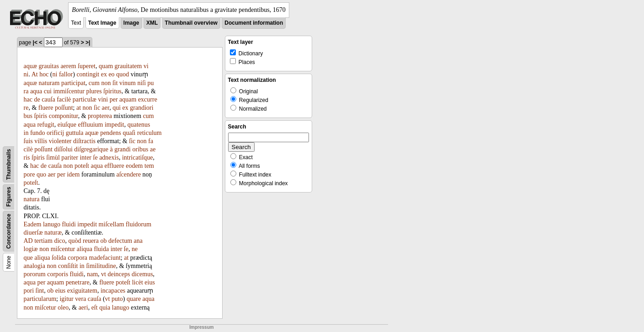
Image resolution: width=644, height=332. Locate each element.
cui (48, 91)
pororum (35, 274)
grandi (122, 149)
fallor (66, 74)
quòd (75, 241)
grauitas (49, 66)
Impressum (201, 327)
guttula (75, 133)
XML (152, 23)
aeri (83, 308)
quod (122, 74)
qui (117, 108)
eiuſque (67, 125)
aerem (68, 66)
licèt (138, 282)
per (114, 99)
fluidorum (138, 224)
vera (80, 299)
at (79, 108)
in (26, 133)
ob (103, 241)
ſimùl (53, 158)
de (37, 99)
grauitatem (128, 66)
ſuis (28, 141)
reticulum (149, 133)
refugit (45, 125)
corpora (77, 258)
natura (32, 199)
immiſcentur (69, 91)
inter (85, 158)
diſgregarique (91, 149)
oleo (63, 308)
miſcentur (63, 249)
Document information (254, 23)
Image (131, 23)
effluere (114, 166)
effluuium (90, 125)
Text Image (102, 23)
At (35, 74)
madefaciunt (105, 258)
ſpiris (40, 116)
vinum (128, 83)
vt (104, 274)
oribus (140, 149)
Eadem (33, 224)
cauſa (48, 99)
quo (41, 174)
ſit (115, 83)
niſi (141, 83)
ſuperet (87, 66)
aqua (36, 91)
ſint (40, 291)
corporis (58, 274)
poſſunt (64, 108)
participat (73, 83)
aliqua (85, 249)
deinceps (119, 274)
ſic (97, 108)
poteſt (82, 166)
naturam (49, 83)
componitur (64, 116)
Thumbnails (9, 164)
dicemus (142, 274)
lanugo (52, 224)
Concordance (9, 231)
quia (105, 308)
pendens (111, 133)
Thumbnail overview (191, 23)
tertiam (43, 241)
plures (94, 91)
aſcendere (128, 174)
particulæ (85, 99)
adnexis (109, 158)
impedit (114, 125)
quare (134, 299)
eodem (134, 166)
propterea (100, 116)
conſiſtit (68, 266)
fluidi (69, 224)
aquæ (31, 66)
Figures (9, 197)
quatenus (139, 125)
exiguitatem (82, 291)
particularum (40, 299)
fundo (38, 133)
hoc (44, 74)
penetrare (78, 282)
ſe (96, 158)
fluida (102, 249)
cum (94, 83)
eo (111, 74)
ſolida (59, 258)
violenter (60, 141)
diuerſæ (33, 233)
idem (73, 174)
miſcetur (45, 308)
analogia (35, 266)
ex (104, 74)
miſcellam (112, 224)
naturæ (53, 233)
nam (92, 274)
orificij (55, 133)
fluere (46, 108)
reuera (91, 241)
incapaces (113, 291)
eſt (95, 308)
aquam (128, 99)
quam (106, 66)
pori (29, 291)
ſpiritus (112, 91)
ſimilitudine (101, 266)
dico (59, 241)
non (106, 83)
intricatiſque (138, 158)
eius (150, 282)
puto (117, 299)
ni (55, 74)
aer (106, 108)
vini (103, 99)
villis (41, 141)
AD (28, 241)
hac (28, 99)
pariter (70, 158)
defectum (120, 241)
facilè (64, 99)
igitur (66, 299)
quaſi (129, 133)
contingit (88, 74)
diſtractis (84, 141)
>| (88, 43)
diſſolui (63, 149)
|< (35, 43)
